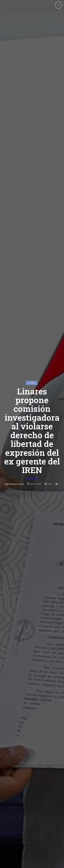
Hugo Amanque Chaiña (14, 436)
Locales (32, 334)
